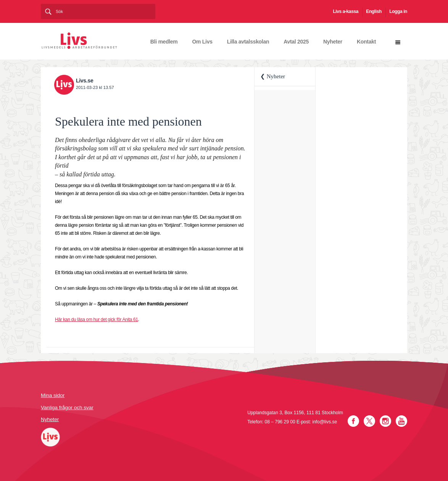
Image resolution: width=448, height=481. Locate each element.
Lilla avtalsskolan (248, 42)
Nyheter (333, 42)
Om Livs (202, 42)
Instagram (385, 421)
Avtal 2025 (296, 42)
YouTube (401, 421)
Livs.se (85, 81)
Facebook (353, 421)
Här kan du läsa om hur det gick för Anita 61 (97, 320)
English (374, 11)
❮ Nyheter (273, 76)
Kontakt (366, 42)
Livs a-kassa (346, 11)
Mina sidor (53, 395)
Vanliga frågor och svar (67, 408)
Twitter (369, 421)
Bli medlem (164, 42)
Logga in (398, 11)
